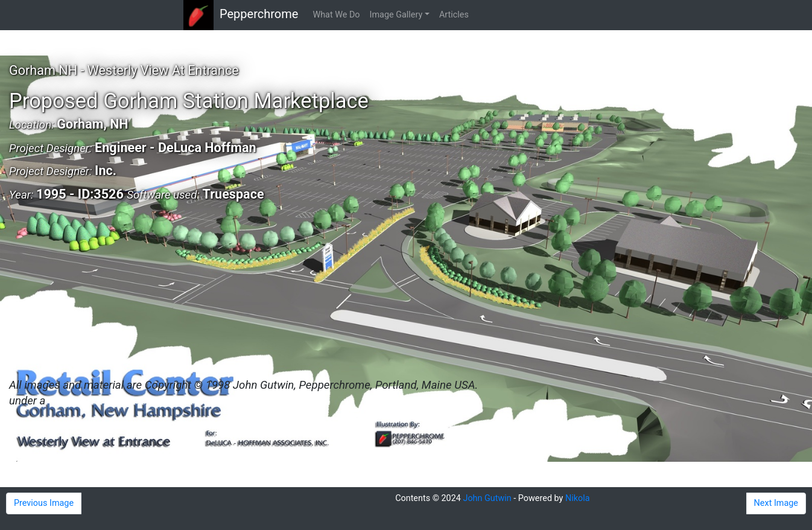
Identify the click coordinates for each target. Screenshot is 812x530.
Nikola (578, 498)
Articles (454, 15)
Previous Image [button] (44, 503)
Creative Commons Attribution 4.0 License (151, 401)
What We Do (336, 15)
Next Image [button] (776, 503)
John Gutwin (487, 498)
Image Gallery (396, 15)
